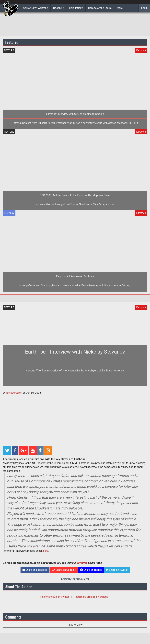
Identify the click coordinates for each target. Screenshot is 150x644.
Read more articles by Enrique (91, 597)
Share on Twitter (117, 570)
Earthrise (82, 563)
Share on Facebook (35, 570)
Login (144, 8)
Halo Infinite (76, 8)
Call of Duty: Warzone (36, 8)
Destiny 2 (59, 8)
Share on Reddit (91, 570)
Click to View (75, 625)
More (120, 8)
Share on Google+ (64, 570)
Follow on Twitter (55, 597)
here (46, 551)
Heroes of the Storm (100, 8)
